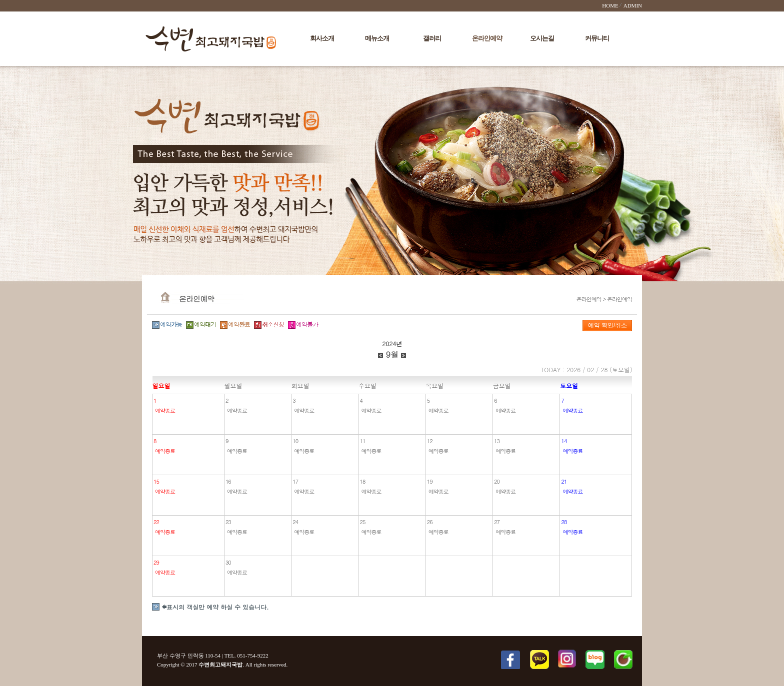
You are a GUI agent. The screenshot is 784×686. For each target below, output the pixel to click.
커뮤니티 (597, 38)
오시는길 (542, 38)
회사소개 (322, 38)
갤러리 (432, 38)
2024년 (392, 343)
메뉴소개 (377, 38)
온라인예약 (487, 38)
